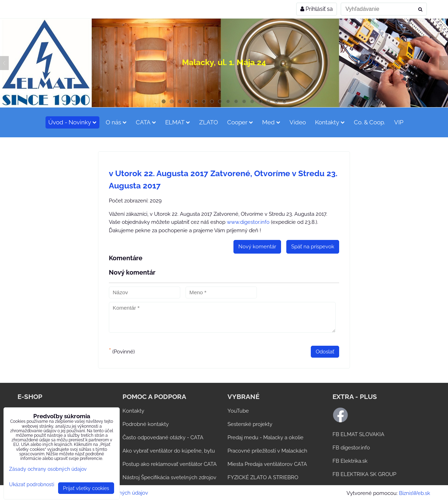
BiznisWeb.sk (415, 493)
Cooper (240, 122)
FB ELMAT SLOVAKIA (358, 434)
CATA (146, 122)
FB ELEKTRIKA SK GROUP (364, 474)
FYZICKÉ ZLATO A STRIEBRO (263, 477)
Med (271, 122)
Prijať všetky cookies (86, 488)
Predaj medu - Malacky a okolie (265, 437)
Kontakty (330, 122)
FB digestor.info (351, 448)
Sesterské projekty (250, 424)
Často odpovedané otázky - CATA (163, 437)
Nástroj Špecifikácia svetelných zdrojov (169, 477)
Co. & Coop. (369, 122)
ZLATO (209, 122)
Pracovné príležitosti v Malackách (267, 451)
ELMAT (178, 122)
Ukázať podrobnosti (32, 484)
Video (298, 122)
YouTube (238, 411)
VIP (399, 122)
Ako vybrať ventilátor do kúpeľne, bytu (169, 451)
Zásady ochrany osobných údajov (48, 469)
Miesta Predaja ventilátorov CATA (267, 464)
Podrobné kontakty (146, 424)
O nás (116, 122)
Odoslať (325, 352)
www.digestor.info (248, 222)
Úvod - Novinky (72, 122)
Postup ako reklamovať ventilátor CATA (170, 464)
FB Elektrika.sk (350, 461)
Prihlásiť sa (317, 9)
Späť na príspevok (313, 247)
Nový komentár (257, 247)
